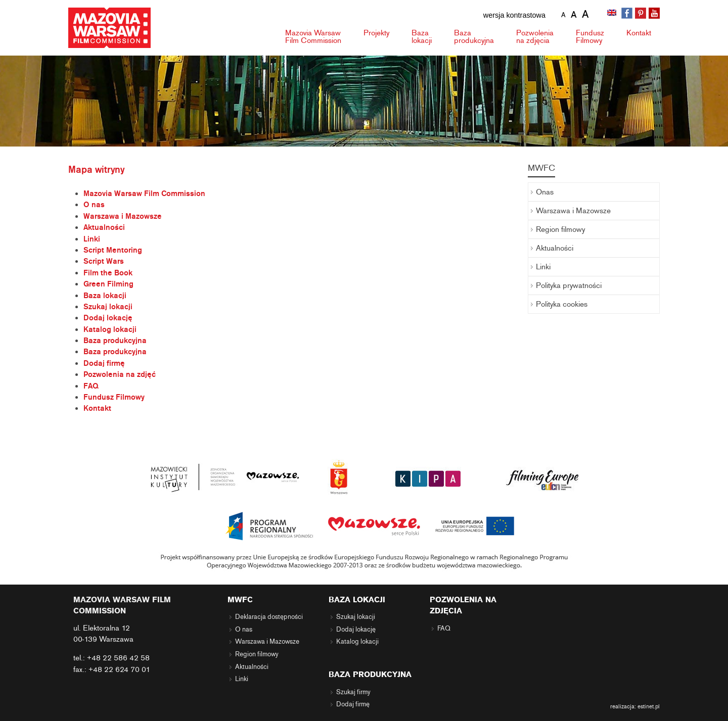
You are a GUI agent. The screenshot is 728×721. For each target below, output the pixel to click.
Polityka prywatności (569, 285)
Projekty (376, 33)
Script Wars (104, 261)
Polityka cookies (562, 304)
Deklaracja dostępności (269, 617)
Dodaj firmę (104, 363)
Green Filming (108, 284)
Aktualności (104, 227)
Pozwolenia (535, 37)
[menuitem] (613, 14)
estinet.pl (649, 706)
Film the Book (108, 273)
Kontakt (639, 33)
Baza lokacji (105, 296)
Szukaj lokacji (108, 307)
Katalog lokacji (110, 329)
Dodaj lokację (108, 318)
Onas (545, 192)
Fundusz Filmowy (114, 397)
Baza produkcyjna (115, 341)
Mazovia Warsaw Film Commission (144, 194)
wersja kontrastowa (514, 15)
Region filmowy (560, 229)
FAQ (91, 386)
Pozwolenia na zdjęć (120, 374)
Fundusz (590, 37)
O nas (94, 205)
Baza (422, 37)
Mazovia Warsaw (313, 37)
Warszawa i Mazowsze (123, 216)
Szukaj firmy (353, 692)
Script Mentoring (113, 250)
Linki (92, 239)
